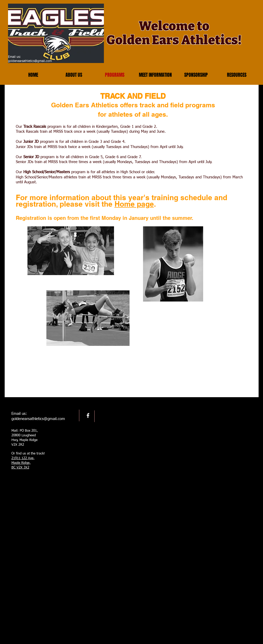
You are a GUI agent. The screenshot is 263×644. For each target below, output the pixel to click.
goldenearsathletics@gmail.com (30, 61)
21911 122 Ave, (23, 458)
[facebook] (88, 415)
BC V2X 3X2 (20, 468)
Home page (134, 204)
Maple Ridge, (21, 463)
